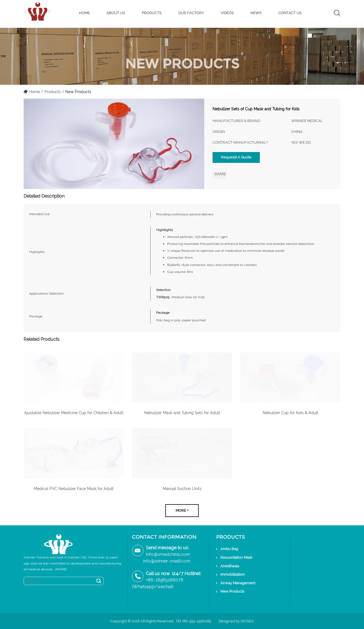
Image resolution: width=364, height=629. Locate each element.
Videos (227, 13)
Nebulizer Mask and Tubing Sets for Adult (182, 413)
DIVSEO (247, 621)
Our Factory (191, 13)
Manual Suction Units (182, 489)
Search (99, 581)
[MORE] (61, 569)
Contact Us (290, 13)
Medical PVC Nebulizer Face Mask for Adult (74, 489)
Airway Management (238, 583)
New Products (78, 92)
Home (84, 13)
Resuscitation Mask (236, 557)
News (256, 13)
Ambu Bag (229, 549)
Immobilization (233, 574)
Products (152, 13)
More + (182, 510)
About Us (116, 13)
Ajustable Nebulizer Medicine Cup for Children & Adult (74, 413)
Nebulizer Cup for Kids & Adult (291, 413)
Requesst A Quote (236, 157)
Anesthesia (230, 566)
